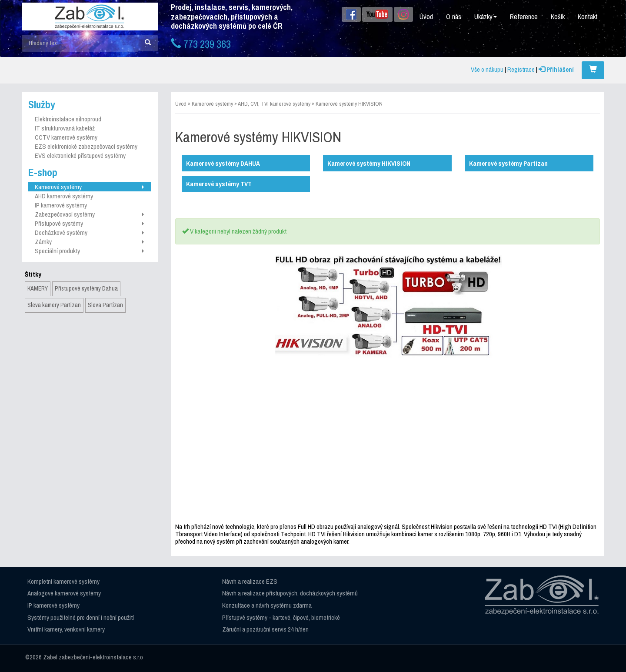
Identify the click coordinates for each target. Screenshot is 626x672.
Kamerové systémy (89, 187)
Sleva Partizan (105, 305)
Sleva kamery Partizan (54, 305)
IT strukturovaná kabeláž (65, 128)
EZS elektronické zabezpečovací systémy (86, 146)
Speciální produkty (89, 251)
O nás (454, 17)
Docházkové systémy (89, 232)
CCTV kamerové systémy (66, 137)
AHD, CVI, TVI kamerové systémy (274, 104)
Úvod (426, 17)
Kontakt (588, 17)
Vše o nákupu (487, 69)
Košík (558, 17)
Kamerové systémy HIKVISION (349, 104)
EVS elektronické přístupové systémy (80, 155)
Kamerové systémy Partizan (508, 163)
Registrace (521, 69)
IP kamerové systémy (61, 205)
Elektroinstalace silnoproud (68, 119)
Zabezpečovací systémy (89, 214)
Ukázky (486, 17)
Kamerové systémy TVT (219, 184)
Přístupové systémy (89, 223)
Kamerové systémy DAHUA (223, 163)
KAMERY (38, 288)
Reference (524, 17)
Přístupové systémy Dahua (86, 288)
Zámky (89, 242)
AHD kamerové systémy (64, 196)
